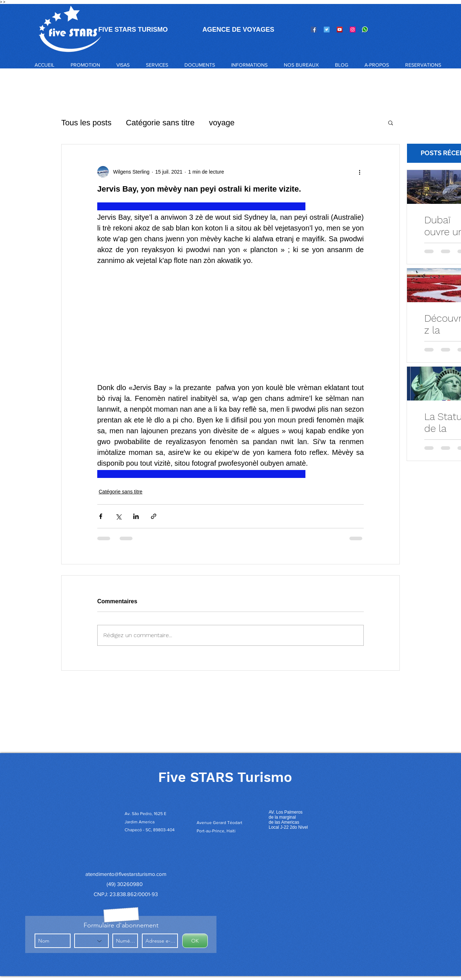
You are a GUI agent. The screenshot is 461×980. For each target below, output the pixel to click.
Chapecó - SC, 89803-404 (150, 830)
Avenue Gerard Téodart (220, 823)
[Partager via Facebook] (101, 516)
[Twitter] (327, 30)
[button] (123, 65)
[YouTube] (340, 30)
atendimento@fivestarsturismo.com (126, 874)
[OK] (195, 941)
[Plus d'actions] (359, 172)
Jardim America (140, 822)
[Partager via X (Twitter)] (118, 516)
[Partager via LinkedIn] (136, 516)
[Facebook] (314, 30)
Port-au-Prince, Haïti (216, 831)
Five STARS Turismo (225, 777)
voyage (222, 123)
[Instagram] (353, 30)
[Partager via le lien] (154, 516)
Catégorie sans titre (160, 123)
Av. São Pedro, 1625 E (146, 814)
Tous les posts (86, 123)
